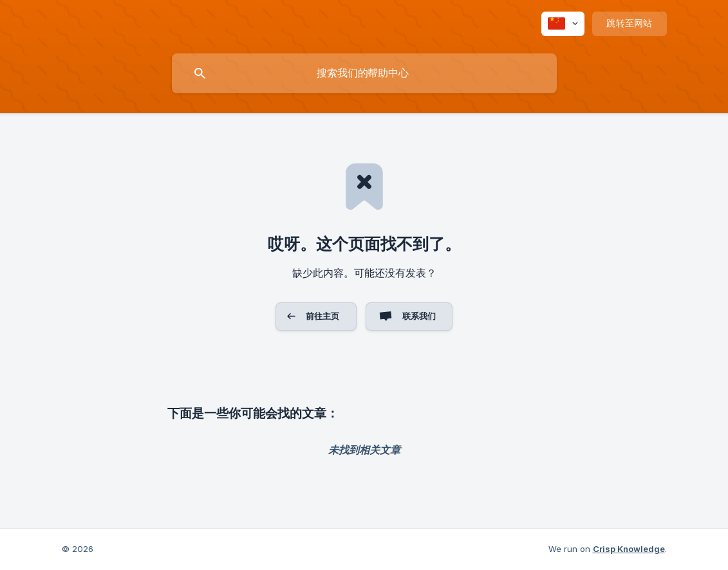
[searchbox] (364, 73)
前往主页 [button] (323, 316)
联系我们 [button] (419, 316)
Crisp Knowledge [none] (629, 549)
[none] (563, 24)
